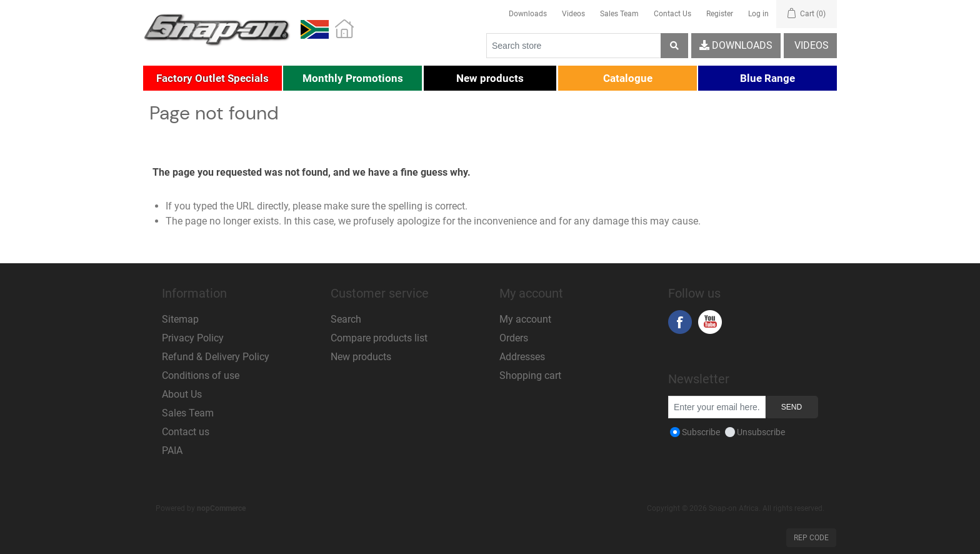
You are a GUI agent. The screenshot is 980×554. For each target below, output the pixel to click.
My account (525, 319)
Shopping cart (530, 375)
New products (361, 357)
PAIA (172, 451)
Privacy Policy (193, 338)
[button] (212, 78)
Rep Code (811, 538)
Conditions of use (201, 375)
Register (720, 14)
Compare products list (379, 338)
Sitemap (180, 319)
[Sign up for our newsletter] (717, 407)
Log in (758, 14)
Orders (514, 338)
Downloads (528, 14)
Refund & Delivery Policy (216, 357)
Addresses (522, 357)
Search (346, 319)
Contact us (186, 432)
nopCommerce (221, 508)
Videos (573, 14)
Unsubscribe (761, 432)
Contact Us (672, 14)
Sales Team (619, 14)
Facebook (680, 322)
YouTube (710, 322)
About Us (182, 394)
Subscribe (701, 432)
